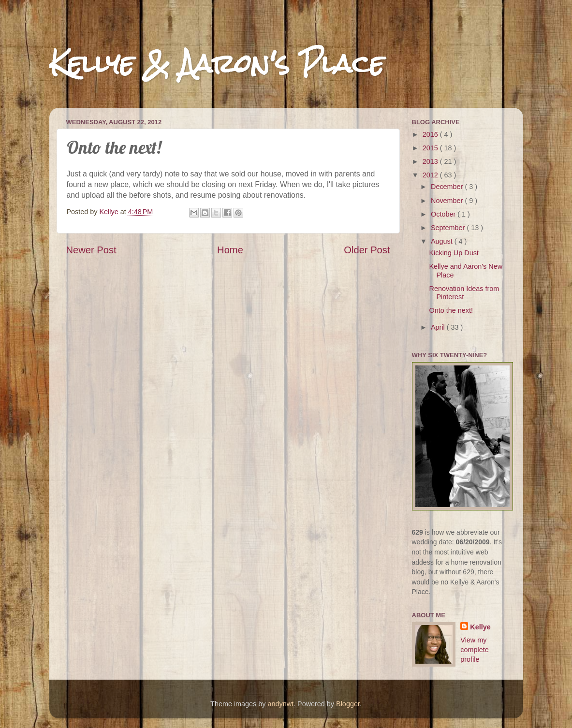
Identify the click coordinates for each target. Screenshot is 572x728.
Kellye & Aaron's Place (217, 64)
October (444, 214)
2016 (431, 134)
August (443, 241)
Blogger (348, 704)
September (449, 228)
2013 (431, 161)
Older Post (367, 250)
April (439, 327)
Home (230, 250)
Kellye (480, 627)
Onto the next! (451, 310)
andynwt (280, 704)
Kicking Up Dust (454, 253)
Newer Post (91, 250)
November (448, 201)
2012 (431, 175)
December (448, 187)
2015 (431, 148)
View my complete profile (474, 650)
